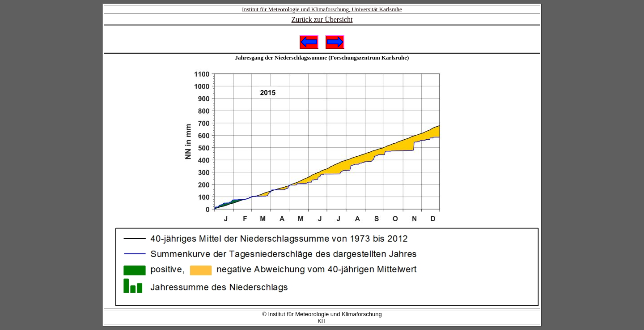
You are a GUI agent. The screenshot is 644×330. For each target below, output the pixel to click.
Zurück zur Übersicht (322, 19)
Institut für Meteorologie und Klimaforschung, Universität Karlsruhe (322, 9)
